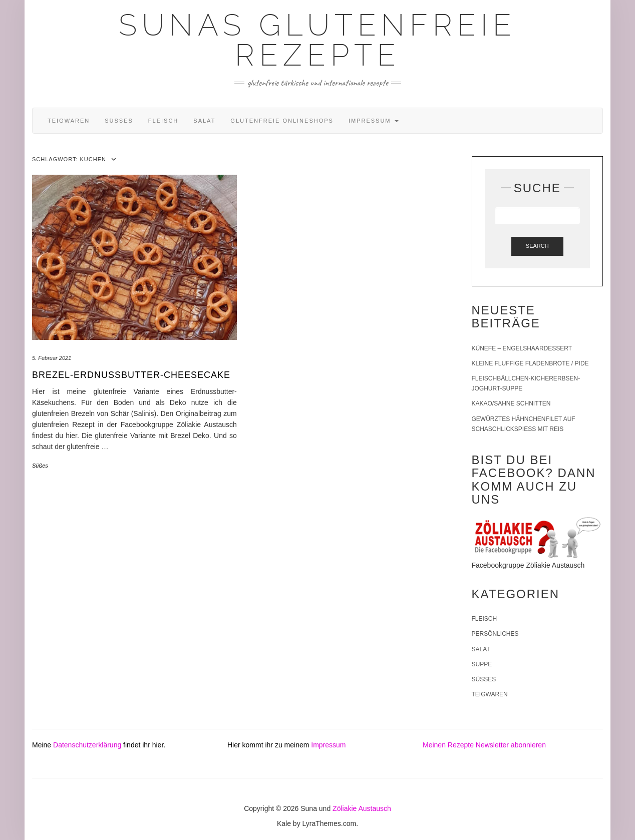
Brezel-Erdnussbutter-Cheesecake (131, 375)
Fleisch (163, 121)
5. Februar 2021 (52, 358)
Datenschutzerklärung (87, 745)
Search (537, 246)
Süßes (119, 121)
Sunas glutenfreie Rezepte (317, 40)
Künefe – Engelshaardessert (522, 348)
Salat (204, 121)
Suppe (482, 664)
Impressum (374, 121)
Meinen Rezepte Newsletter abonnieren (484, 745)
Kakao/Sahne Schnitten (511, 403)
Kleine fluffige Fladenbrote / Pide (530, 363)
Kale (284, 823)
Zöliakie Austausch (362, 808)
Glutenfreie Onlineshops (282, 121)
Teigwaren (69, 121)
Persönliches (495, 634)
